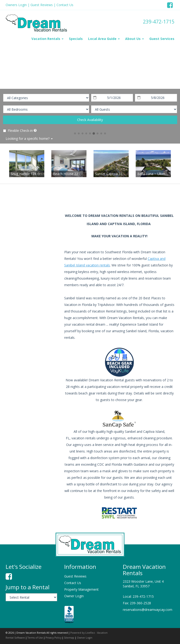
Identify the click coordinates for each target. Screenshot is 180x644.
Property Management (81, 589)
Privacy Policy (53, 638)
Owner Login (74, 596)
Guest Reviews (42, 5)
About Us (135, 39)
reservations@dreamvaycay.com (148, 610)
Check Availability (90, 120)
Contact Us (65, 5)
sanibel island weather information (30, 253)
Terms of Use (35, 638)
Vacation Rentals (47, 39)
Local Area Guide (104, 39)
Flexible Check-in (18, 131)
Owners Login (16, 5)
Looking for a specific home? (29, 139)
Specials (76, 39)
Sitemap (69, 638)
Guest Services (162, 39)
